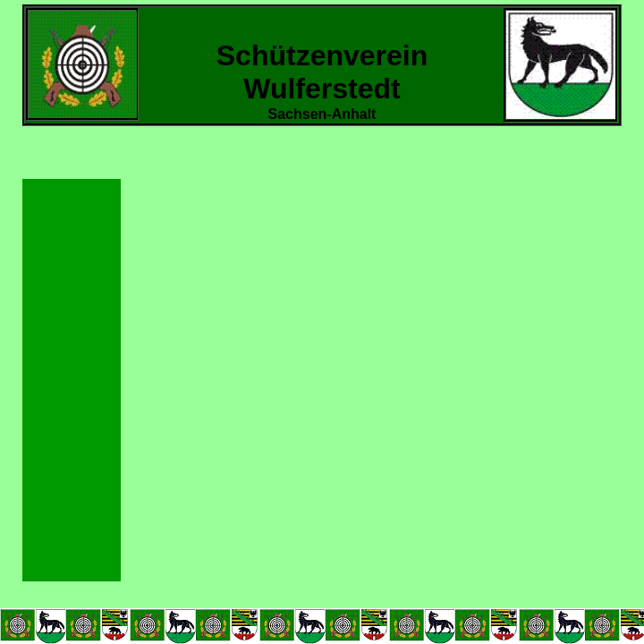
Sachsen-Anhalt (322, 114)
